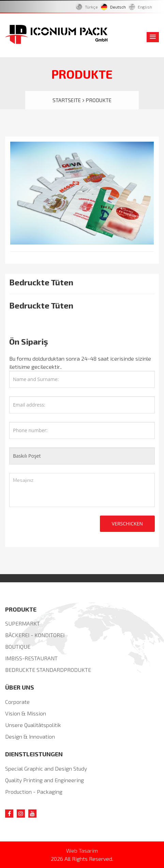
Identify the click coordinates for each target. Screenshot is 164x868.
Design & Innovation (30, 736)
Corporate (17, 702)
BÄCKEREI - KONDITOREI (35, 635)
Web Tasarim (82, 850)
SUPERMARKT (23, 623)
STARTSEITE (68, 100)
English (145, 7)
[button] (153, 37)
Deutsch (119, 7)
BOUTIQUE (18, 646)
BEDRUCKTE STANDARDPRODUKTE (48, 670)
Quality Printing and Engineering (44, 780)
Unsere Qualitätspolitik (33, 725)
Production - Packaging (34, 792)
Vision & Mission (26, 713)
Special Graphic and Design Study (46, 768)
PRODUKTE (99, 100)
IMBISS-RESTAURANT (31, 658)
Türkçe (92, 7)
